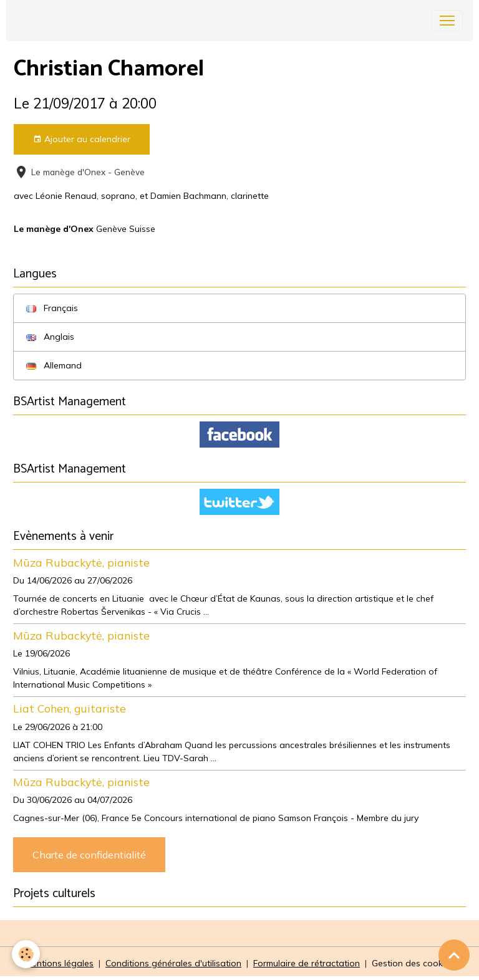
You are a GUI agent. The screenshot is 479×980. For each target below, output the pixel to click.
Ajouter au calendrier (82, 139)
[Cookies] (27, 954)
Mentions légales (59, 963)
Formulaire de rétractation (307, 963)
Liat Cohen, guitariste (70, 708)
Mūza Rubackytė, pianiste (81, 562)
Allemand (54, 365)
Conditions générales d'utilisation (173, 963)
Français (52, 308)
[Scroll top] (454, 955)
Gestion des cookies (413, 963)
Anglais (50, 337)
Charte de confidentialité (89, 855)
